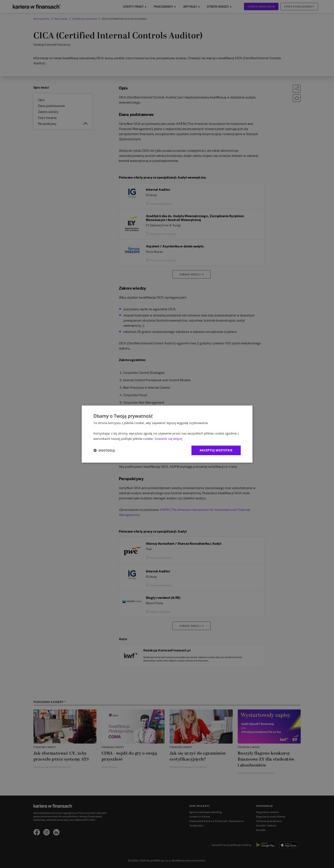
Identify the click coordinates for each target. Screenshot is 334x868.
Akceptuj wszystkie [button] (216, 450)
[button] (104, 450)
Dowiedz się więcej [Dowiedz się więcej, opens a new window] (168, 439)
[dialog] (167, 434)
